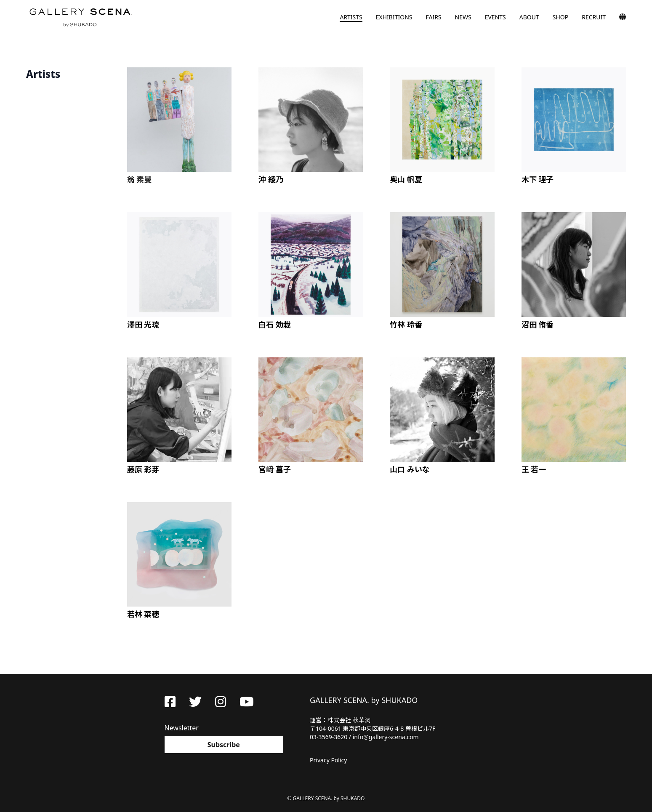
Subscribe (224, 745)
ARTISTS (351, 17)
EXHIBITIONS (394, 17)
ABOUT (529, 17)
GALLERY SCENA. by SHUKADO (80, 17)
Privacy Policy (328, 760)
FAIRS (433, 17)
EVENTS (495, 17)
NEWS (463, 17)
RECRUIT (594, 17)
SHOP (560, 17)
